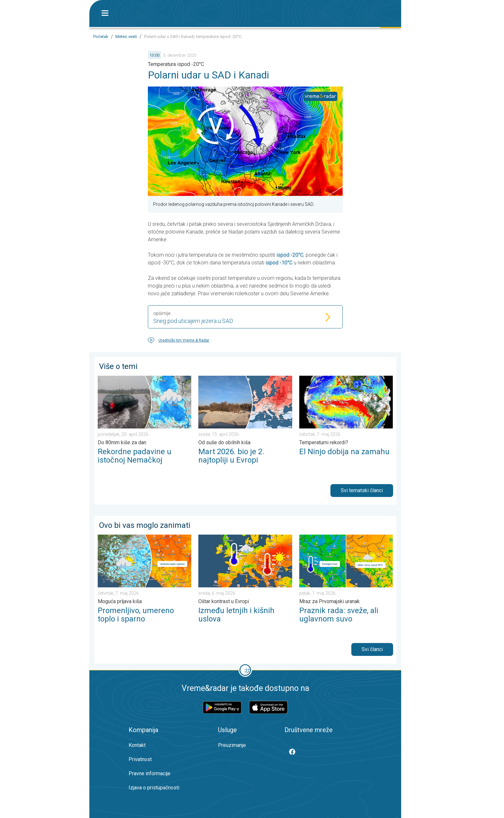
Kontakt (137, 745)
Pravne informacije (149, 773)
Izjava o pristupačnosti (154, 788)
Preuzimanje (232, 745)
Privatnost (140, 759)
